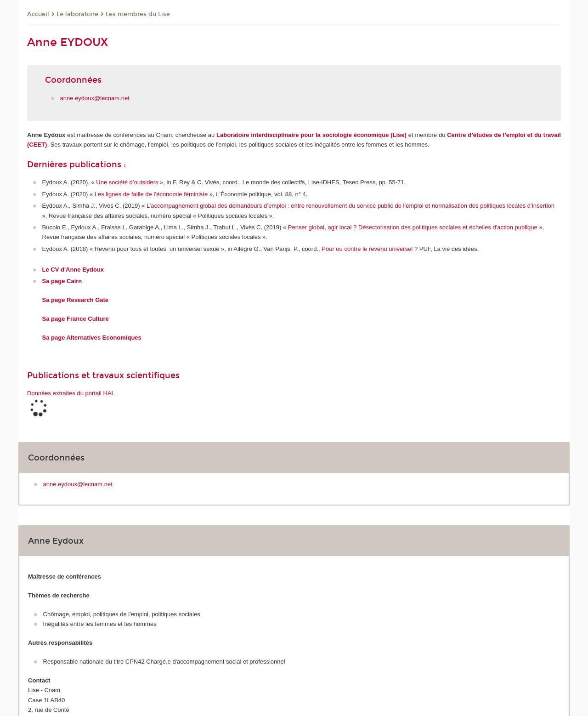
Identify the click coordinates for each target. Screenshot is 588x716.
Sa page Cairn (62, 281)
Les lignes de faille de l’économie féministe (151, 194)
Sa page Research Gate (76, 300)
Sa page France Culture (76, 319)
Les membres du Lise (138, 14)
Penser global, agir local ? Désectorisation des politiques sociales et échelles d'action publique (413, 227)
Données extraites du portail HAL (71, 393)
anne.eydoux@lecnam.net (95, 98)
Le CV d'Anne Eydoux (73, 270)
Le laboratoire (77, 14)
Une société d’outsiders (128, 182)
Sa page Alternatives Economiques (92, 338)
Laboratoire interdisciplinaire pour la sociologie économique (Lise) (311, 135)
